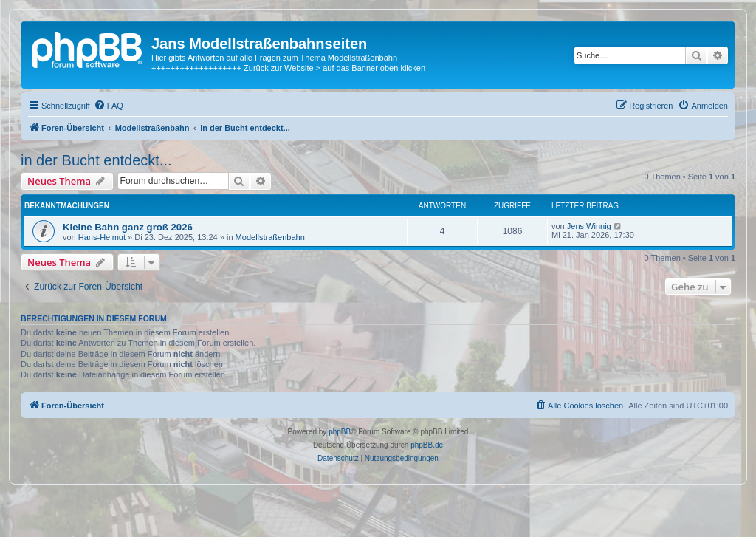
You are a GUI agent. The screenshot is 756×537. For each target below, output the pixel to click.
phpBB (340, 432)
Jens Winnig (589, 226)
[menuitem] (109, 106)
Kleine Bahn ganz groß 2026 (128, 227)
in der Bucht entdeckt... (96, 160)
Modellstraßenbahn (270, 237)
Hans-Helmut (102, 237)
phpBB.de (427, 445)
